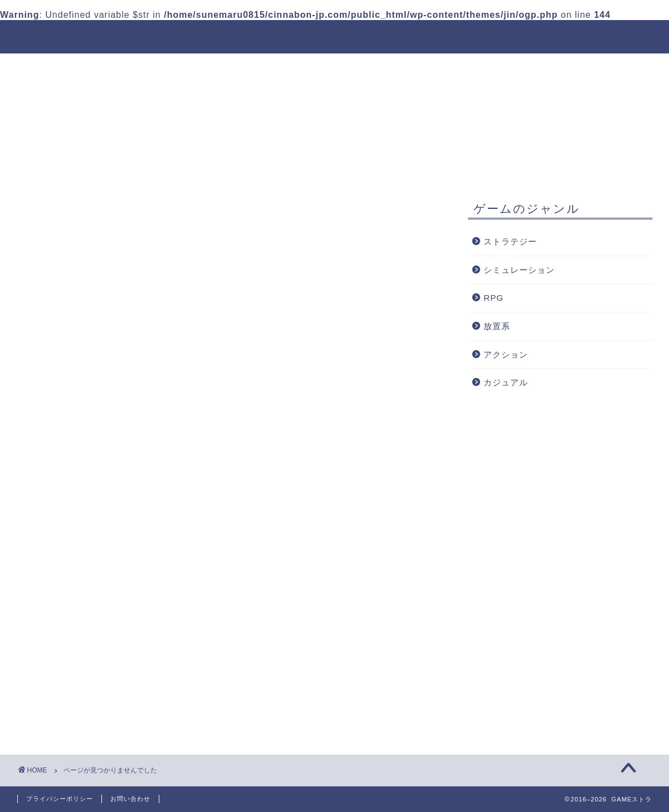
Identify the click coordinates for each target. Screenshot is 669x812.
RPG (56, 680)
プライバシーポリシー (60, 799)
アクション (69, 708)
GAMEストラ (53, 36)
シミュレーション (83, 665)
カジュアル (69, 723)
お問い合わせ (130, 799)
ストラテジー (74, 651)
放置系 (59, 693)
